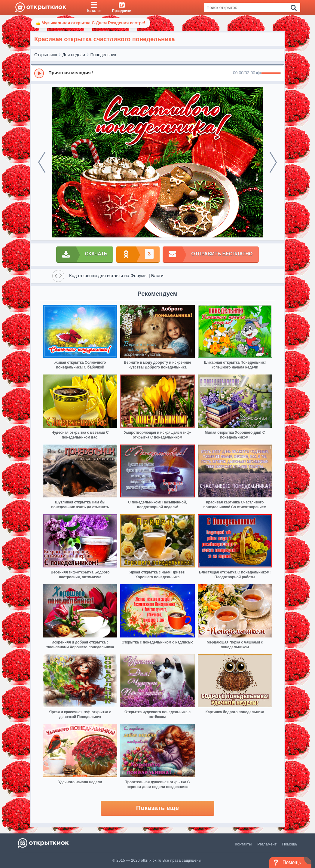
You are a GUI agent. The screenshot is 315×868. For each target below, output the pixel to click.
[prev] (42, 162)
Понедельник (103, 55)
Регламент (267, 844)
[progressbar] (271, 73)
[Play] (39, 73)
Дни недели (74, 55)
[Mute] (258, 73)
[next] (273, 162)
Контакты (243, 844)
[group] (157, 73)
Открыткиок (46, 55)
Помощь (290, 844)
